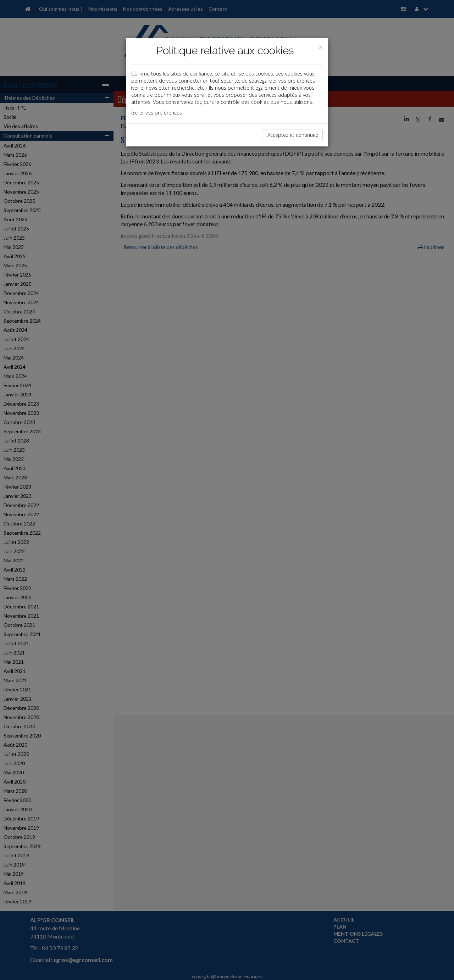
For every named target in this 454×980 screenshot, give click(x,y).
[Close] (321, 47)
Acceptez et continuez (293, 135)
